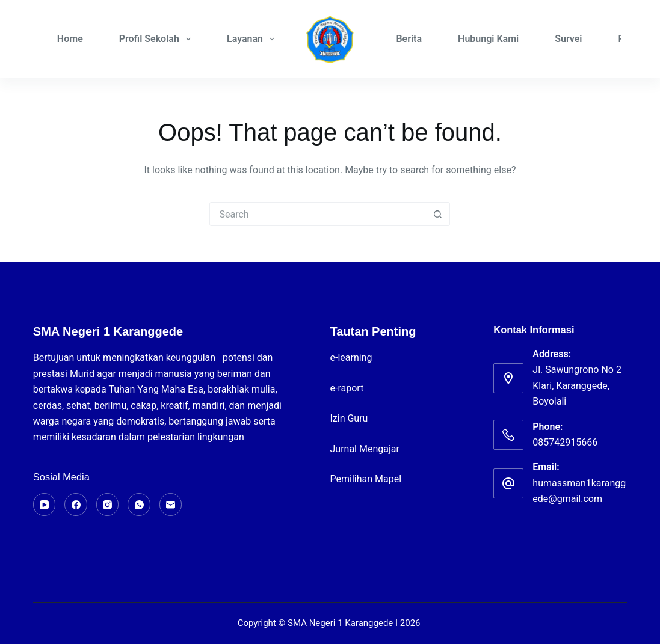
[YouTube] (45, 504)
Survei (568, 39)
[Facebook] (76, 504)
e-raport (348, 388)
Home (70, 39)
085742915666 (565, 442)
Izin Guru (349, 418)
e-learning (352, 357)
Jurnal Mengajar (364, 449)
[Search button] (437, 214)
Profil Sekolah (157, 39)
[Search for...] (318, 214)
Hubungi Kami (488, 39)
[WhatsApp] (139, 504)
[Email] (171, 504)
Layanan (253, 39)
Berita (409, 39)
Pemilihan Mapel (365, 479)
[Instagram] (108, 504)
